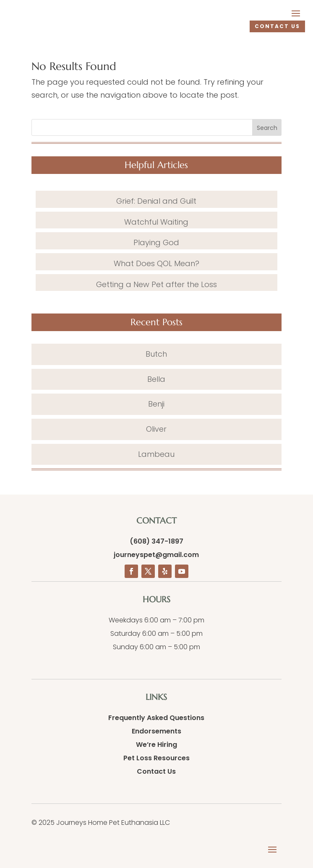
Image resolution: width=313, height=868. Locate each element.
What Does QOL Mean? (156, 263)
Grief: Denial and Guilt (156, 201)
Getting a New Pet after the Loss (156, 284)
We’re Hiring (156, 745)
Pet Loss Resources (156, 758)
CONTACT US (277, 26)
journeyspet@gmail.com (156, 555)
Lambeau (156, 454)
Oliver (156, 429)
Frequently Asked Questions (156, 718)
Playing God (156, 242)
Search (267, 128)
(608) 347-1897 (156, 541)
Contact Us (156, 771)
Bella (156, 379)
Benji (156, 404)
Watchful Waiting (156, 222)
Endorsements (156, 731)
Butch (156, 354)
